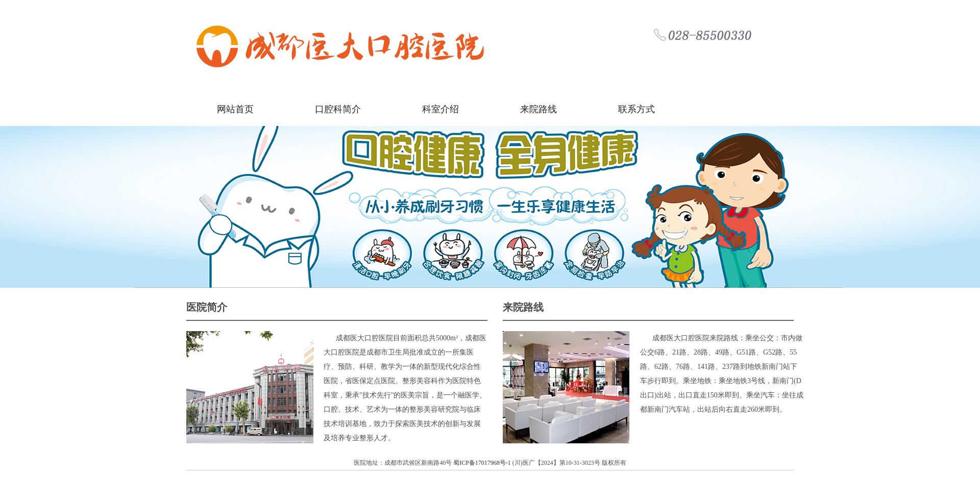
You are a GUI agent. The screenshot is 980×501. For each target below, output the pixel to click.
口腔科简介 (338, 109)
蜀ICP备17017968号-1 (483, 463)
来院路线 (538, 109)
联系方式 (636, 109)
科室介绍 (440, 109)
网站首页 (235, 109)
